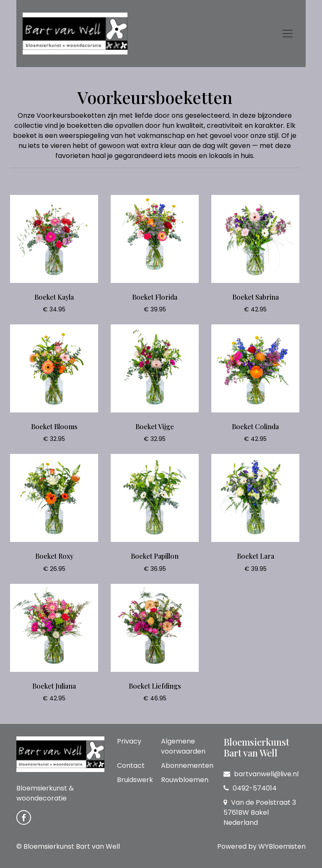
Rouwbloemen (185, 780)
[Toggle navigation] (288, 34)
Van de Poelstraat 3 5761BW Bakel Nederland (260, 812)
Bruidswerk (135, 780)
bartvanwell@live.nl (261, 774)
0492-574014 (250, 788)
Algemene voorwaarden (183, 746)
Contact (131, 766)
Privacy (129, 741)
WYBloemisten (282, 846)
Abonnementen (187, 766)
